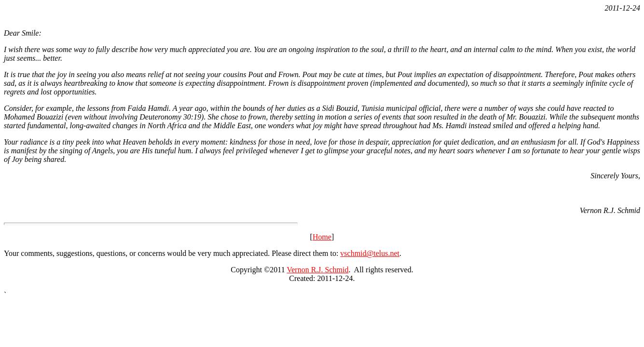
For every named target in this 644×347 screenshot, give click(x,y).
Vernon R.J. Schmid (317, 270)
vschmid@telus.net (370, 253)
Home (322, 237)
